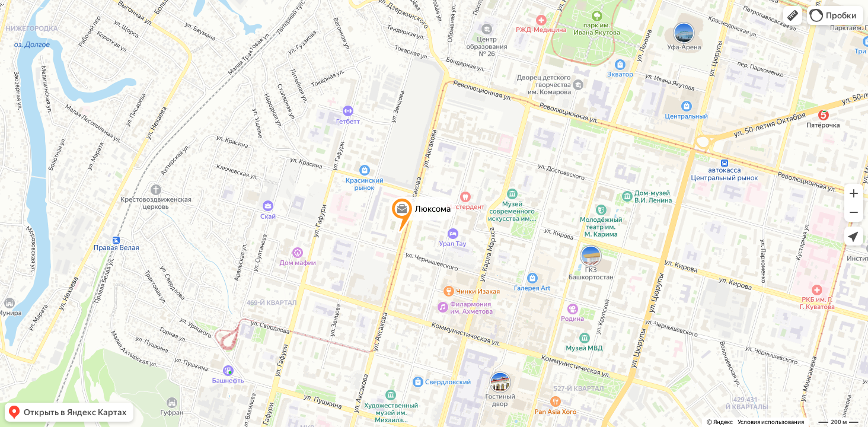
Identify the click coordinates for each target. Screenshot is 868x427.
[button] (793, 15)
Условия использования (771, 422)
